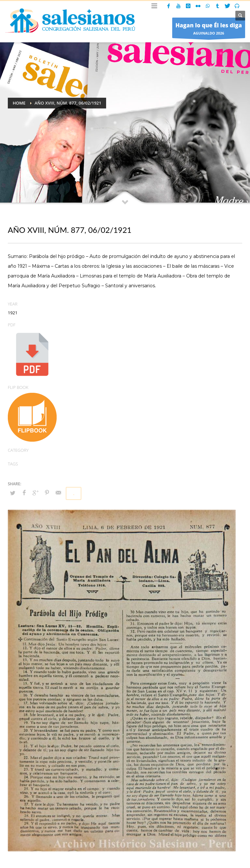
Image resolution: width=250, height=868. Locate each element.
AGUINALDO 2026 (209, 29)
